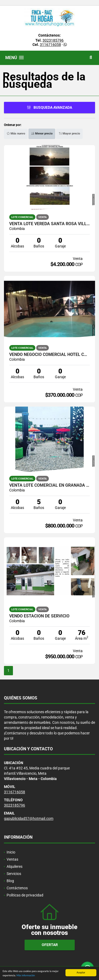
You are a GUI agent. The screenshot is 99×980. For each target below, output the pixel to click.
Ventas (12, 859)
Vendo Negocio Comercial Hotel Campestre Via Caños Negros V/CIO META (49, 355)
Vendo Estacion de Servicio (39, 616)
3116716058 (50, 45)
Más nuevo (16, 134)
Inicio (11, 852)
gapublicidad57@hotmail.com (29, 818)
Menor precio (42, 134)
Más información (26, 976)
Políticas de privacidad (25, 895)
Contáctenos (17, 888)
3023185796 (53, 40)
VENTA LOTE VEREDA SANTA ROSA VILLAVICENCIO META (49, 224)
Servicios (14, 874)
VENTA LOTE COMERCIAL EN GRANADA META (49, 485)
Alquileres (15, 866)
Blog (10, 881)
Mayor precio (69, 134)
